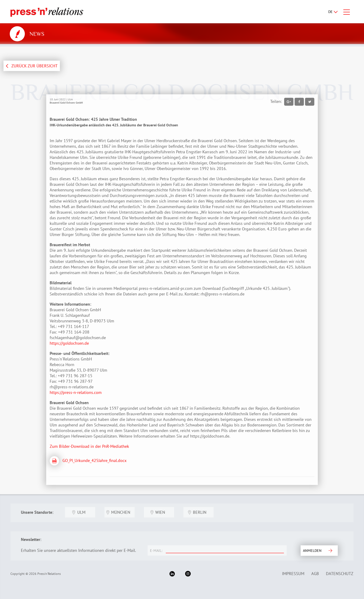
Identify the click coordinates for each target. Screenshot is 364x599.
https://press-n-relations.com (76, 392)
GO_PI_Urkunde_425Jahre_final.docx (94, 460)
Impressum (293, 574)
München (121, 512)
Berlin (200, 512)
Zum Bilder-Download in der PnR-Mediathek (89, 446)
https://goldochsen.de (69, 343)
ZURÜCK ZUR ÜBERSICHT (34, 66)
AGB (315, 574)
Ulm (81, 512)
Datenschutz (340, 574)
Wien (160, 512)
